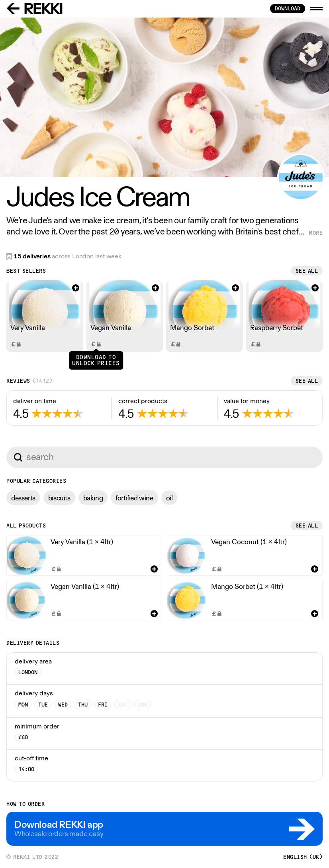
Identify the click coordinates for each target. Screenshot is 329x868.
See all (307, 271)
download (288, 8)
